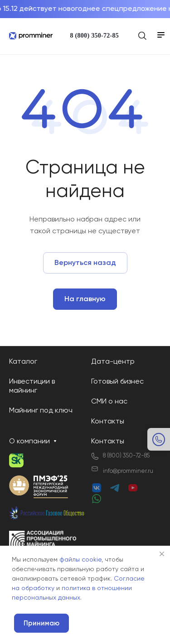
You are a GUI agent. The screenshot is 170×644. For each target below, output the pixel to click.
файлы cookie (80, 560)
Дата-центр (113, 362)
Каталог (23, 362)
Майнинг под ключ (41, 411)
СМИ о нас (109, 402)
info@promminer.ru (128, 471)
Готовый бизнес (117, 382)
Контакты (108, 422)
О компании (29, 442)
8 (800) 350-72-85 (95, 36)
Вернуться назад (85, 263)
